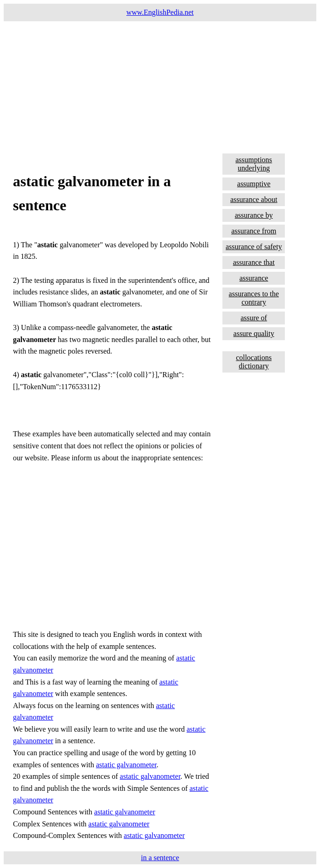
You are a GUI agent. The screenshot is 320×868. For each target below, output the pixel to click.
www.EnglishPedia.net (160, 12)
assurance (254, 278)
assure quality (254, 333)
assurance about (254, 199)
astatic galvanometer (126, 765)
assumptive (254, 184)
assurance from (254, 231)
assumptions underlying (254, 164)
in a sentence (160, 858)
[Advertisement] (160, 86)
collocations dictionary (254, 362)
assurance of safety (254, 247)
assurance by (254, 215)
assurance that (254, 262)
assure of (254, 318)
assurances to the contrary (254, 298)
